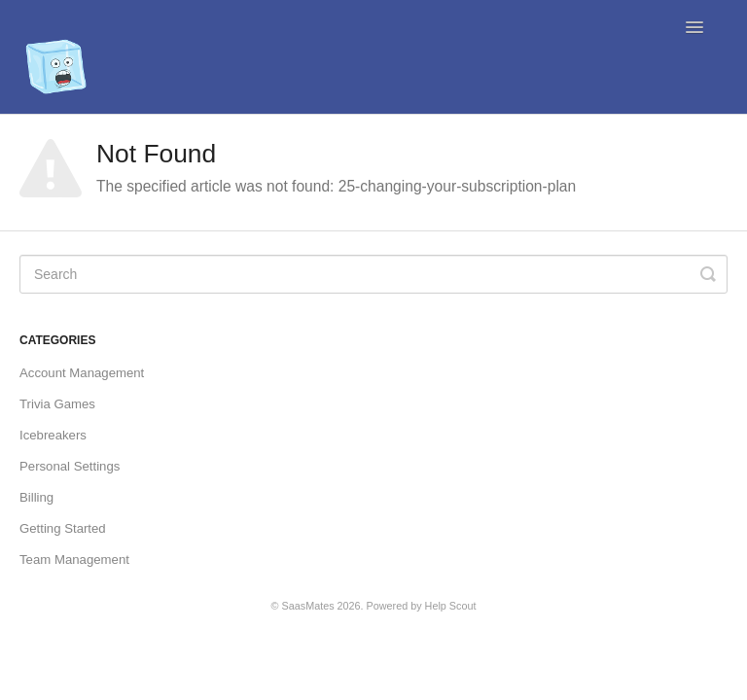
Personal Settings (70, 466)
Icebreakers (53, 435)
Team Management (74, 560)
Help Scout (451, 606)
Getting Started (63, 528)
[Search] (373, 274)
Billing (36, 497)
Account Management (82, 373)
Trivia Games (57, 404)
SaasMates (308, 606)
